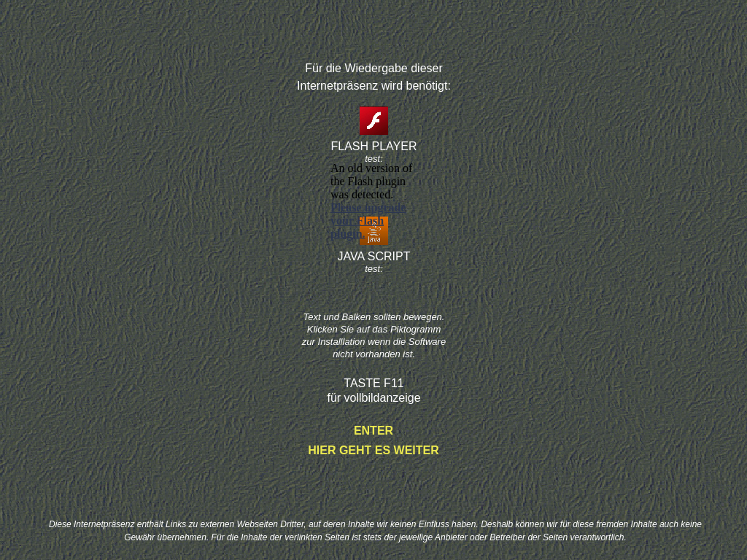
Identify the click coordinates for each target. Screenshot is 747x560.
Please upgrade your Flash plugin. (368, 221)
